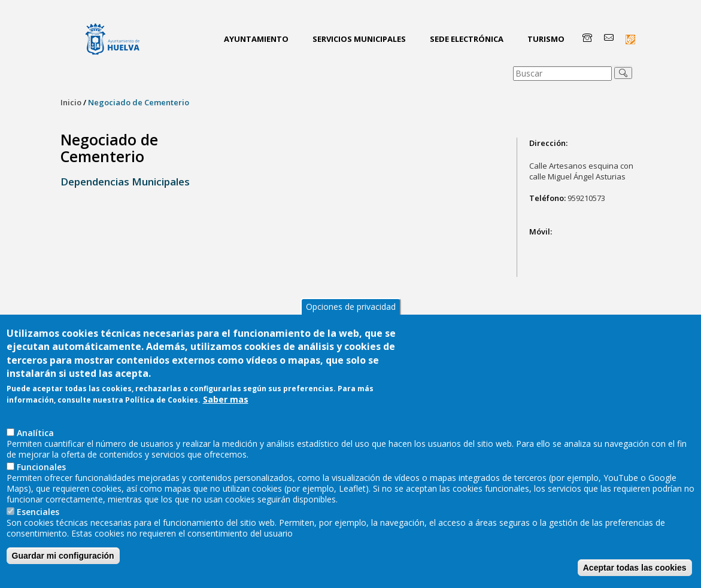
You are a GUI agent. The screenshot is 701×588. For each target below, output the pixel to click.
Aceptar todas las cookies (635, 569)
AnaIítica (35, 435)
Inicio (71, 102)
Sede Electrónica (467, 39)
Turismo (546, 39)
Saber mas (226, 401)
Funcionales (41, 469)
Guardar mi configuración (63, 557)
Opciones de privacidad (351, 308)
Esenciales (38, 514)
